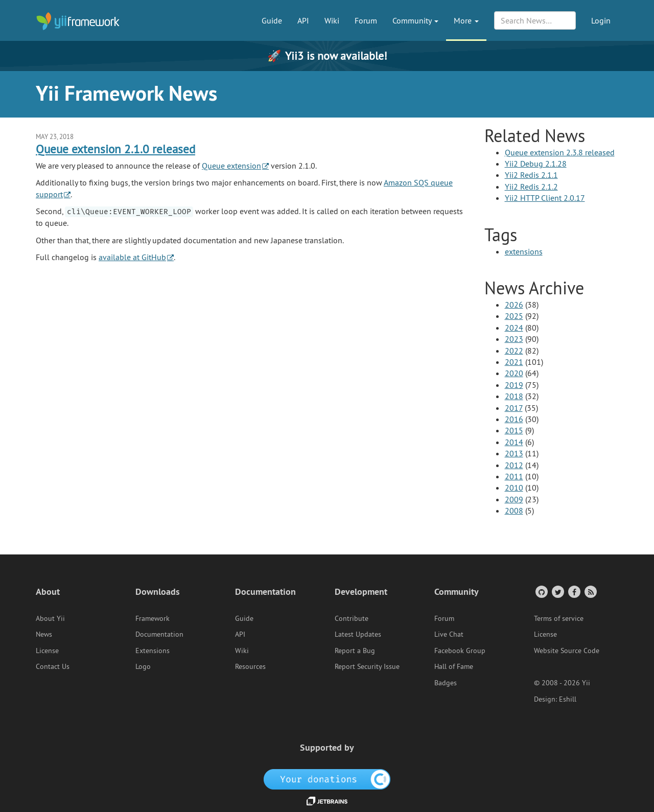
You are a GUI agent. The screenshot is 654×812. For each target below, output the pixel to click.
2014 (514, 442)
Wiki (332, 20)
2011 (514, 476)
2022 (514, 351)
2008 (514, 511)
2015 (514, 430)
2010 (514, 488)
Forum (366, 20)
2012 (514, 465)
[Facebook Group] (574, 591)
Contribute (352, 618)
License (47, 651)
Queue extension (231, 166)
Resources (250, 666)
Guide (272, 20)
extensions (524, 251)
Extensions (153, 651)
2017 (514, 408)
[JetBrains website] (327, 800)
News (44, 634)
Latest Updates (358, 634)
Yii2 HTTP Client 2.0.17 (545, 198)
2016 (514, 419)
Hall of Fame (454, 666)
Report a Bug (355, 651)
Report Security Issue (367, 666)
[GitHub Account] (541, 591)
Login (601, 20)
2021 (514, 362)
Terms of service (559, 618)
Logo (143, 666)
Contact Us (53, 666)
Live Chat (449, 634)
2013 (514, 453)
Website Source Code (567, 651)
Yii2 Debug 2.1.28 (536, 164)
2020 (514, 373)
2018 (514, 396)
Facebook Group (460, 651)
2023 (514, 339)
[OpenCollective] (327, 779)
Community (415, 20)
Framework (153, 618)
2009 (514, 499)
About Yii (50, 618)
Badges (446, 683)
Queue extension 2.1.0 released (115, 149)
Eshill (568, 699)
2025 (514, 316)
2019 (514, 385)
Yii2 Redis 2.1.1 (531, 175)
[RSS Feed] (590, 591)
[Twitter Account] (557, 591)
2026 (514, 305)
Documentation (159, 634)
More (466, 20)
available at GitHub (132, 257)
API (303, 20)
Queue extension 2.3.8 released (560, 152)
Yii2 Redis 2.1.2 (531, 187)
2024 (514, 328)
